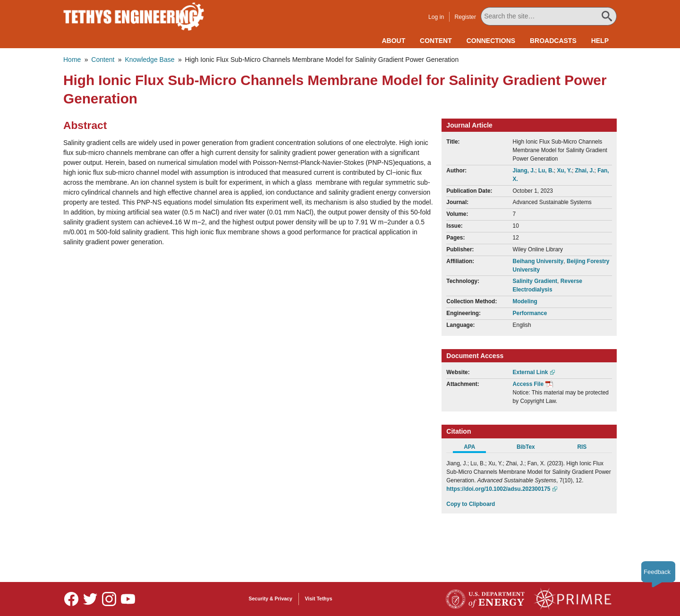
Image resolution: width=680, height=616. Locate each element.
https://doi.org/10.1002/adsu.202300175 (498, 489)
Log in (436, 17)
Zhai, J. (585, 171)
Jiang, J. (524, 171)
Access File (528, 384)
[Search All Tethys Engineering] (549, 16)
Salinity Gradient (535, 281)
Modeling (525, 301)
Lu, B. (546, 171)
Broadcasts (553, 41)
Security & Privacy (271, 599)
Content (436, 41)
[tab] (474, 448)
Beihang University (538, 261)
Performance (530, 313)
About (393, 41)
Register (465, 17)
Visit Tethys (319, 599)
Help (600, 41)
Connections (491, 41)
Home (72, 60)
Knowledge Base (149, 60)
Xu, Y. (564, 171)
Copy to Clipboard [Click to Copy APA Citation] (471, 504)
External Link (531, 372)
